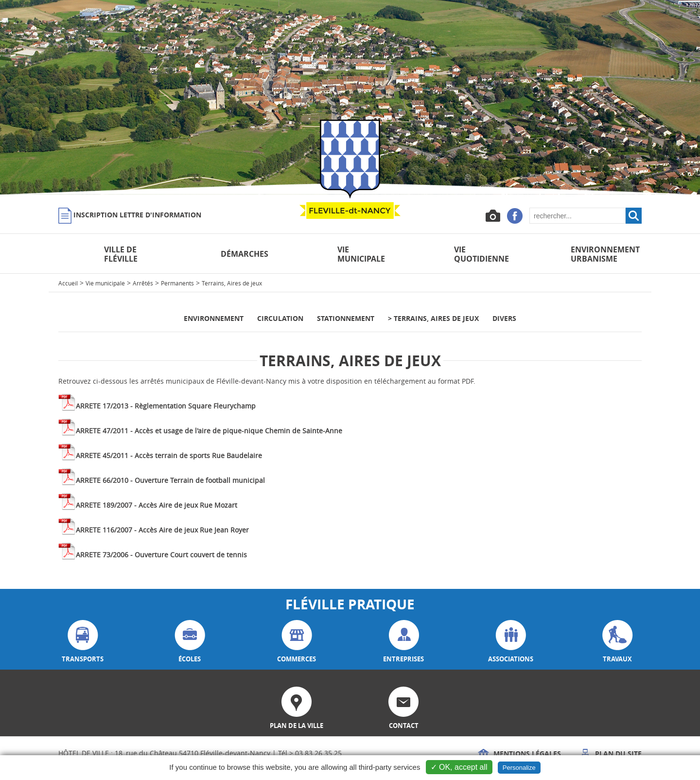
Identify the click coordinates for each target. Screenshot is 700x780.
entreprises (403, 642)
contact (403, 708)
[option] (350, 97)
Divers (504, 318)
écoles (190, 642)
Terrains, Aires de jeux (232, 283)
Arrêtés (143, 283)
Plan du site (611, 753)
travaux (618, 642)
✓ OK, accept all (459, 767)
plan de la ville (297, 708)
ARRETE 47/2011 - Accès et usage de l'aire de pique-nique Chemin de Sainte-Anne (209, 431)
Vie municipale (105, 283)
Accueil (68, 283)
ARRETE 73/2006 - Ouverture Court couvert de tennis (161, 555)
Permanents (177, 283)
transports (83, 642)
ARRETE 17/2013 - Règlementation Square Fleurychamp (166, 406)
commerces (297, 642)
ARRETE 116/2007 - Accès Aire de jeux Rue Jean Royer (162, 530)
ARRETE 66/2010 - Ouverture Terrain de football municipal (170, 480)
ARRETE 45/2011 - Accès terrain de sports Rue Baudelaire (169, 455)
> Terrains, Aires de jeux (433, 318)
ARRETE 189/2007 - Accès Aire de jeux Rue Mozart (157, 505)
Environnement (214, 318)
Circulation (280, 318)
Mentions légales (519, 753)
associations (511, 642)
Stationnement (346, 318)
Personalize (519, 768)
